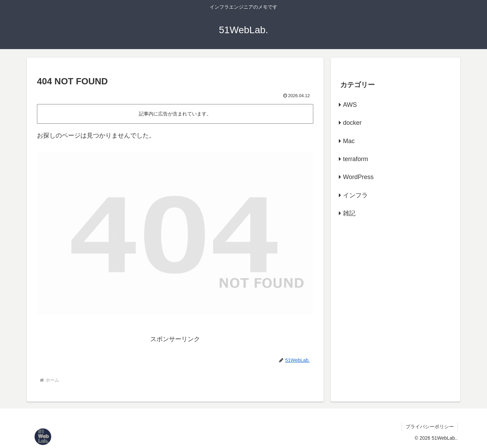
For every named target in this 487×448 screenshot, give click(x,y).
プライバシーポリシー (430, 427)
